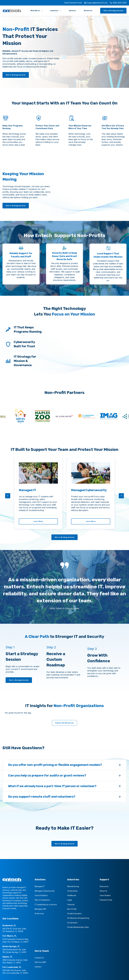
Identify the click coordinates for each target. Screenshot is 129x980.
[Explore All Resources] (64, 722)
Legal (69, 900)
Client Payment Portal (73, 3)
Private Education (74, 913)
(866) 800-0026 (118, 3)
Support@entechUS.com (96, 3)
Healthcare (72, 895)
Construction (72, 890)
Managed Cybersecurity (45, 890)
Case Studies (105, 895)
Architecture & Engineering (78, 918)
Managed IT (40, 886)
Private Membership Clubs (78, 927)
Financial (71, 904)
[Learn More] (38, 521)
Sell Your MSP (40, 962)
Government (72, 922)
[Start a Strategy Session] (113, 11)
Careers (38, 966)
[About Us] (72, 11)
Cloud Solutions (41, 895)
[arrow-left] (8, 496)
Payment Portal (106, 900)
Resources (104, 886)
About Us (103, 890)
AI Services (39, 913)
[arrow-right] (121, 496)
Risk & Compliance (42, 900)
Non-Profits (72, 909)
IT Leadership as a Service (46, 904)
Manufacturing (73, 886)
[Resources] (88, 11)
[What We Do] (36, 11)
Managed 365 (40, 909)
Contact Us (39, 957)
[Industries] (56, 11)
